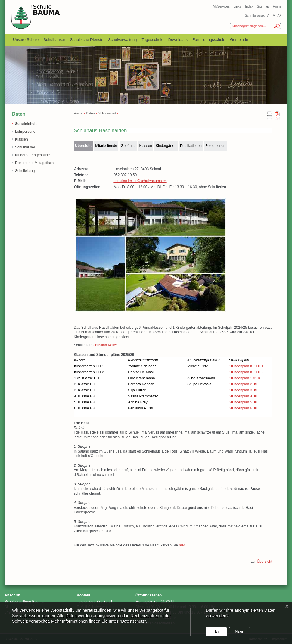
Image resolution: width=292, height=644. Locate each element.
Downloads (178, 40)
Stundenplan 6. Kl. (244, 408)
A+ (279, 15)
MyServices (221, 6)
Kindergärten (166, 146)
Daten (90, 113)
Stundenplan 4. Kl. (244, 396)
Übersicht (83, 146)
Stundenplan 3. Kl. (244, 390)
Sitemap (263, 6)
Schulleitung (25, 171)
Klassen (22, 139)
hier (182, 545)
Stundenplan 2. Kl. (244, 384)
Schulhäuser (54, 40)
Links (237, 6)
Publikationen (191, 146)
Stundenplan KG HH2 (246, 372)
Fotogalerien (215, 146)
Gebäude (128, 146)
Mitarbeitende (106, 146)
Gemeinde (239, 40)
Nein (240, 632)
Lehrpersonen (26, 132)
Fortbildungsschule (209, 40)
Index (249, 6)
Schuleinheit (26, 124)
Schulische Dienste (87, 40)
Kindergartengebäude (32, 155)
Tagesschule (153, 40)
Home (277, 6)
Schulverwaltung (122, 40)
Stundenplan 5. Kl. (244, 402)
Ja (216, 632)
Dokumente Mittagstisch (34, 163)
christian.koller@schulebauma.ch (140, 181)
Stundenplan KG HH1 (246, 366)
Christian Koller (105, 345)
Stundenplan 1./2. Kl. (245, 378)
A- (269, 15)
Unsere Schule (26, 40)
